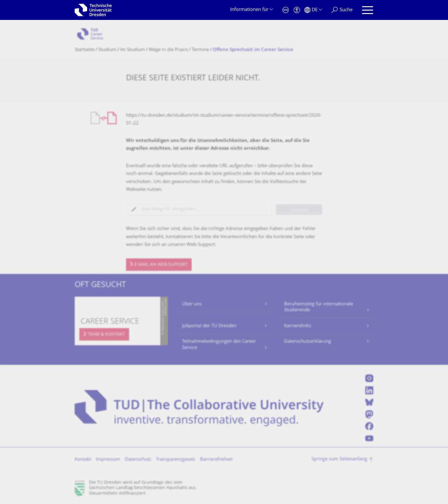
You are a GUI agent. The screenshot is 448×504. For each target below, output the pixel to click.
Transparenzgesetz (176, 460)
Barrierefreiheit (216, 460)
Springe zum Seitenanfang (339, 459)
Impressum (108, 460)
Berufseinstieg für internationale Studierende (319, 307)
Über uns (192, 304)
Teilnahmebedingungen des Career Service (219, 345)
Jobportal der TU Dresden (209, 326)
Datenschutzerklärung (308, 342)
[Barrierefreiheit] (297, 10)
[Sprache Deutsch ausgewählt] (313, 10)
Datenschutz (138, 460)
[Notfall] (286, 10)
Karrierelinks (298, 326)
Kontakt (83, 460)
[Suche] (342, 10)
